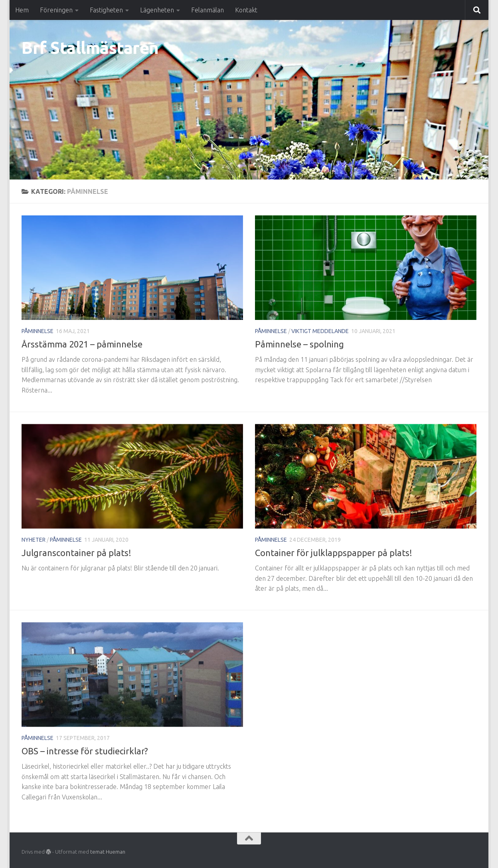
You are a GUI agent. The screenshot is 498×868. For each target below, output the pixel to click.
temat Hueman (108, 852)
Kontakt (246, 10)
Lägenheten (157, 10)
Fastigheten (106, 10)
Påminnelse (38, 331)
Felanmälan (207, 10)
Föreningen (56, 10)
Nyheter (34, 540)
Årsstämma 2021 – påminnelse (82, 344)
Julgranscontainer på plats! (76, 553)
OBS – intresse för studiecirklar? (85, 751)
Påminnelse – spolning (299, 344)
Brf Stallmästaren (90, 48)
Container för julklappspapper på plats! (334, 553)
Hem (22, 10)
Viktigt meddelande (320, 331)
